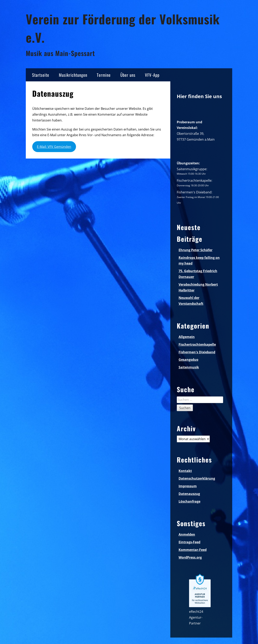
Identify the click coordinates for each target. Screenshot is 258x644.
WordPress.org (190, 557)
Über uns (128, 75)
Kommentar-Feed (193, 550)
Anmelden (187, 534)
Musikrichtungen (73, 75)
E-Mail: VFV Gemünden (54, 147)
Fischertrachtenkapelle (197, 344)
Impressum (188, 486)
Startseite (41, 75)
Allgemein (187, 337)
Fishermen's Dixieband (197, 352)
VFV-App (152, 75)
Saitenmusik (189, 367)
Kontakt (185, 471)
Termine (104, 75)
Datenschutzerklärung (197, 478)
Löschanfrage (189, 501)
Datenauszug (189, 494)
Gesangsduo (188, 360)
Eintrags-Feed (189, 542)
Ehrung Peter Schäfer (196, 250)
